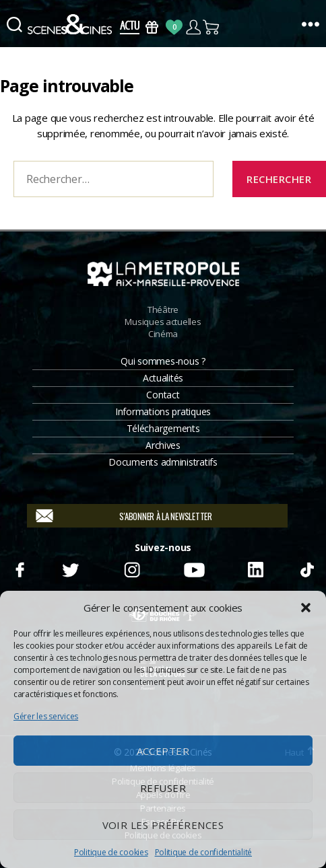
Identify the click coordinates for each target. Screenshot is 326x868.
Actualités (163, 378)
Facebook (20, 568)
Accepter (163, 751)
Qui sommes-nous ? (163, 361)
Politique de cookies (111, 852)
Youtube (194, 568)
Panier (212, 27)
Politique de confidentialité (203, 852)
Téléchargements (163, 428)
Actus (130, 27)
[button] (306, 608)
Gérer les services (46, 716)
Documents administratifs (163, 462)
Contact (163, 395)
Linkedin (256, 568)
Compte (193, 27)
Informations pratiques (163, 411)
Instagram (132, 568)
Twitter (70, 568)
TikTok (306, 568)
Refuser (163, 788)
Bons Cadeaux (152, 27)
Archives (163, 445)
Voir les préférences (163, 825)
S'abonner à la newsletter (165, 516)
